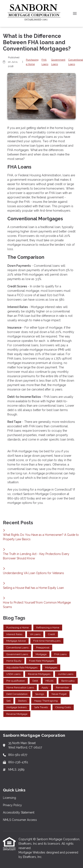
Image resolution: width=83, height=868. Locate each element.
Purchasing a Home (32, 62)
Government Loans (58, 62)
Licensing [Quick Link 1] (9, 798)
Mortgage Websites (32, 852)
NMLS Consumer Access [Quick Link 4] (20, 820)
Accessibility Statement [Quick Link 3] (19, 812)
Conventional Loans (76, 62)
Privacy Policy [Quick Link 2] (12, 805)
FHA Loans (45, 62)
